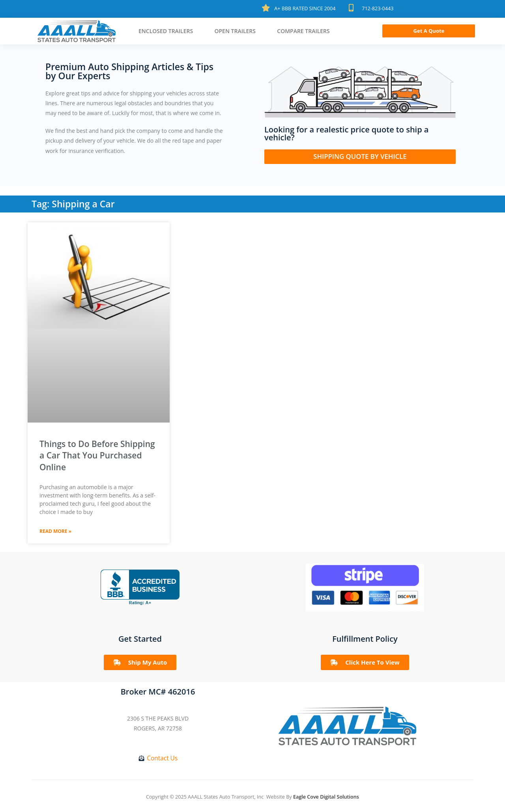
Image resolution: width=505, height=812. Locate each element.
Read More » (55, 531)
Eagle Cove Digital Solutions (326, 797)
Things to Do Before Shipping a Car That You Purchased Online (97, 455)
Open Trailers (235, 31)
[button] (429, 31)
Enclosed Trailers (166, 31)
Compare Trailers (303, 31)
